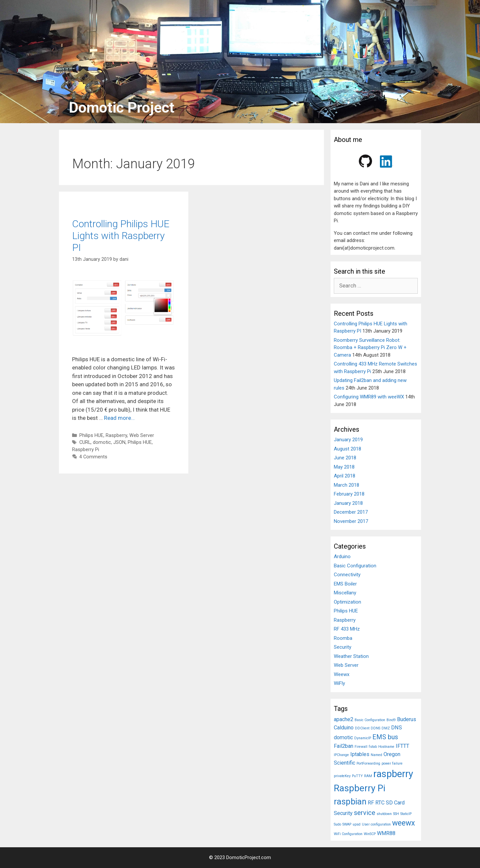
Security (343, 647)
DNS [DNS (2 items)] (397, 728)
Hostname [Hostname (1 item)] (386, 747)
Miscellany (345, 593)
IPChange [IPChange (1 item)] (341, 755)
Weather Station (351, 656)
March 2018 (347, 485)
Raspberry (116, 435)
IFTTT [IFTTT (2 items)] (402, 746)
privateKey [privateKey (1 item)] (342, 776)
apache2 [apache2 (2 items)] (344, 719)
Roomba (343, 638)
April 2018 (345, 476)
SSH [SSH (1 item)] (396, 814)
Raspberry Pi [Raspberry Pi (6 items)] (360, 788)
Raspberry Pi (86, 450)
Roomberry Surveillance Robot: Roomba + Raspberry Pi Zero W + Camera (370, 348)
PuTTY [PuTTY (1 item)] (357, 776)
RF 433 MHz (347, 629)
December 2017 (351, 512)
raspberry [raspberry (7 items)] (393, 774)
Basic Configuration (355, 566)
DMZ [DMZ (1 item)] (386, 728)
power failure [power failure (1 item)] (392, 763)
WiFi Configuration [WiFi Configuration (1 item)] (348, 834)
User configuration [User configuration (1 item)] (376, 824)
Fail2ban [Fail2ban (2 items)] (344, 746)
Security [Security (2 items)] (343, 813)
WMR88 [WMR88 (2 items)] (386, 833)
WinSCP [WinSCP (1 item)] (370, 834)
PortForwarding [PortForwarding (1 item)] (368, 763)
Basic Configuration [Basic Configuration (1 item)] (370, 720)
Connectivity (347, 575)
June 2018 (345, 458)
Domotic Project (122, 108)
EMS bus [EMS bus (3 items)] (385, 737)
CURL (85, 442)
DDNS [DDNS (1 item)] (375, 728)
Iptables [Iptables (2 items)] (360, 754)
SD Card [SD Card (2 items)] (395, 803)
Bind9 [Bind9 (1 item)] (391, 720)
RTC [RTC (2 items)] (380, 803)
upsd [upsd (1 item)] (357, 824)
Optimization (347, 602)
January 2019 (348, 440)
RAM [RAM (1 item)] (368, 776)
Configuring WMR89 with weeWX (369, 397)
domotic (102, 442)
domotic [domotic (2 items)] (343, 737)
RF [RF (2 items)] (371, 803)
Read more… (119, 418)
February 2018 (349, 494)
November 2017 (351, 521)
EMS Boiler (345, 584)
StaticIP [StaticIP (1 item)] (406, 814)
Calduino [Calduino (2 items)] (344, 728)
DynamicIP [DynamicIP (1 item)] (363, 738)
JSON (119, 442)
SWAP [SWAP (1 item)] (347, 824)
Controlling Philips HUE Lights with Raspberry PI (121, 236)
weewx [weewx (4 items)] (403, 823)
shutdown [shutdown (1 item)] (384, 814)
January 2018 (348, 503)
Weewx (342, 674)
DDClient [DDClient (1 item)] (362, 728)
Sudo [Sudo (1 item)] (337, 824)
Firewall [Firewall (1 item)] (361, 747)
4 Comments (93, 457)
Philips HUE (91, 435)
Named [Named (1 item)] (376, 755)
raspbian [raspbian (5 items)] (350, 801)
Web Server (142, 435)
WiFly (339, 683)
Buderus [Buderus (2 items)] (407, 719)
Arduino (342, 556)
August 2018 (347, 449)
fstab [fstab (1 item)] (373, 747)
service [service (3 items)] (365, 813)
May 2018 (344, 467)
